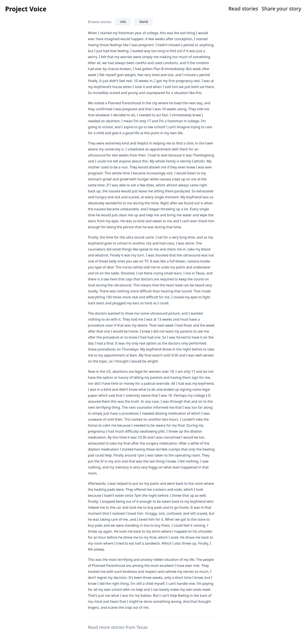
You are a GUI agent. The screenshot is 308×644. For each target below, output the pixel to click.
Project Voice (26, 9)
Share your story (281, 8)
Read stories (243, 8)
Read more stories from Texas (118, 627)
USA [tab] (123, 22)
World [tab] (144, 22)
